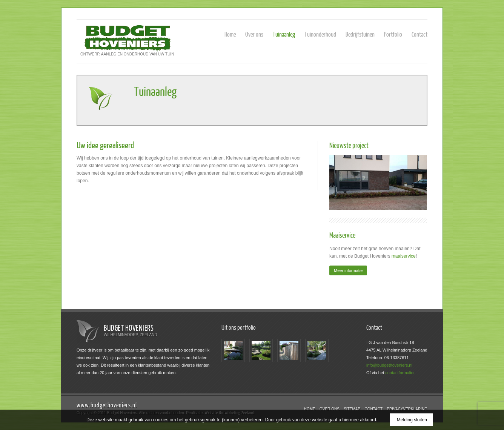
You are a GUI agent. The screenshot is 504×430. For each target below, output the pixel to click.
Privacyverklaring (407, 409)
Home (230, 34)
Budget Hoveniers (129, 328)
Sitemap (352, 409)
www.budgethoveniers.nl (107, 405)
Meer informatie (348, 270)
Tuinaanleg (284, 34)
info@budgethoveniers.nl (389, 365)
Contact (419, 34)
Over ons (254, 34)
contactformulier (400, 373)
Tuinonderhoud (320, 34)
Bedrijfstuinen (360, 34)
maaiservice (404, 256)
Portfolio (393, 34)
